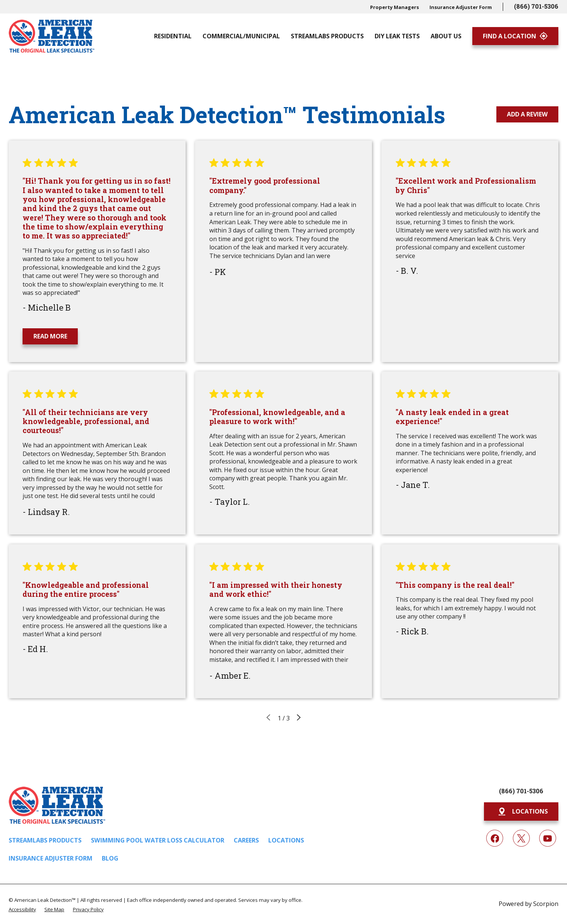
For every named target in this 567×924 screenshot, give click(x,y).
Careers (246, 840)
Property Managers (395, 7)
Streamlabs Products (45, 840)
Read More (50, 336)
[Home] (52, 36)
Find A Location (515, 36)
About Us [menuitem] (446, 36)
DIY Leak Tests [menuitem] (397, 36)
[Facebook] (495, 838)
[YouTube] (548, 838)
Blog (110, 858)
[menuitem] (22, 909)
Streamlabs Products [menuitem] (327, 36)
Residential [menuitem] (173, 36)
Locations (286, 840)
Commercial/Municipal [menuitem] (241, 36)
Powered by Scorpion (528, 904)
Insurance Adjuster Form (461, 7)
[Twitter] (521, 838)
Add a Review (527, 114)
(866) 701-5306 (536, 6)
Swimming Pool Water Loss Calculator (158, 840)
